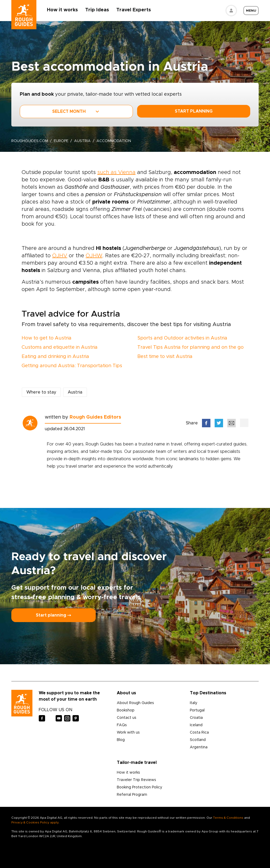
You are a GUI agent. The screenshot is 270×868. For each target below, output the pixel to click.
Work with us (128, 733)
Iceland (196, 725)
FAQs (122, 725)
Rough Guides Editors (95, 417)
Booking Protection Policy (139, 787)
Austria (83, 141)
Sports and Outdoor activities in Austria (182, 338)
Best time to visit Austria (165, 357)
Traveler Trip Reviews (136, 780)
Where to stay (41, 392)
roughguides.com (30, 141)
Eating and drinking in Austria (55, 357)
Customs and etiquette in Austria (60, 347)
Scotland (198, 740)
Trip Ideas (97, 10)
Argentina (199, 747)
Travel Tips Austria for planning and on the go (191, 347)
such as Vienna (116, 172)
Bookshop (126, 710)
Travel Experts (134, 10)
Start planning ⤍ (54, 615)
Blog (121, 740)
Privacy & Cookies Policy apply (35, 822)
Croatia (196, 718)
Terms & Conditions (228, 818)
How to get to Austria (47, 338)
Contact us (127, 718)
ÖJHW (94, 256)
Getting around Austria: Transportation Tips (72, 366)
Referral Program (132, 795)
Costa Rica (199, 733)
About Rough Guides (135, 703)
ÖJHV (60, 256)
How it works (63, 10)
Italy (194, 703)
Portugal (197, 710)
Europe (62, 141)
